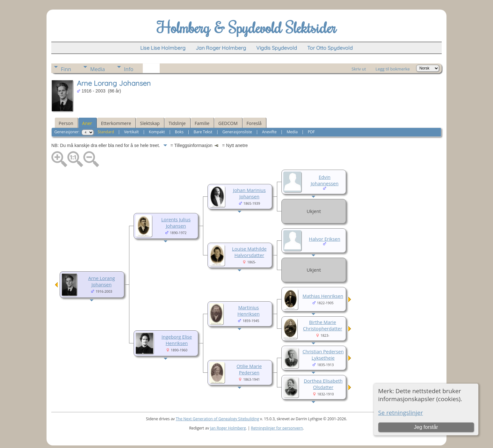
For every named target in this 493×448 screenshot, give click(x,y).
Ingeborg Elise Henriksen (177, 340)
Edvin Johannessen (325, 180)
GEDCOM (228, 123)
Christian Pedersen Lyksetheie (323, 355)
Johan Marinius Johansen (249, 193)
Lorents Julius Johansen (176, 223)
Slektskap (150, 123)
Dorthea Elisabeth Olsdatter (323, 384)
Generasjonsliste (237, 132)
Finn (66, 69)
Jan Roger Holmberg (228, 428)
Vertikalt (131, 132)
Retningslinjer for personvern (277, 428)
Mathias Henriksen (323, 296)
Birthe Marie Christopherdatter (323, 325)
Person (66, 123)
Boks (179, 132)
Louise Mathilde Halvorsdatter (249, 252)
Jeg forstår (426, 427)
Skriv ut (359, 69)
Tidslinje (177, 123)
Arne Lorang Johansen (102, 281)
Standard (106, 132)
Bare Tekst (203, 132)
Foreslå (254, 123)
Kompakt (157, 132)
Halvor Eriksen (324, 239)
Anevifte (269, 132)
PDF (311, 132)
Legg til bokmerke (393, 69)
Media (98, 69)
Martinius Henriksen (249, 311)
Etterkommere (116, 123)
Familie (202, 123)
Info (129, 69)
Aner (87, 123)
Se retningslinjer (401, 412)
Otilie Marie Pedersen (249, 369)
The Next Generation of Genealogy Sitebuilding (217, 419)
